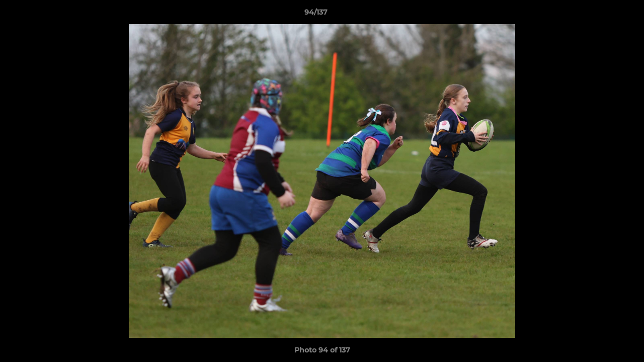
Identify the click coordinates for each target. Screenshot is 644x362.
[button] (602, 15)
